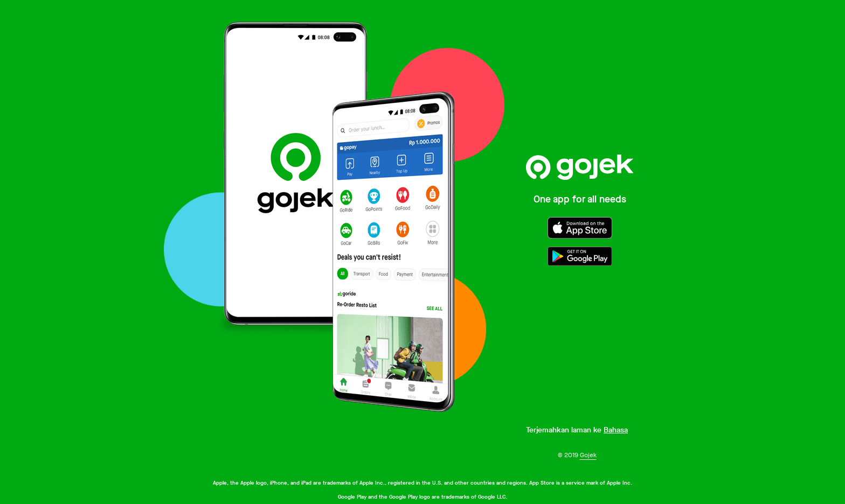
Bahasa (616, 430)
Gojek (588, 455)
